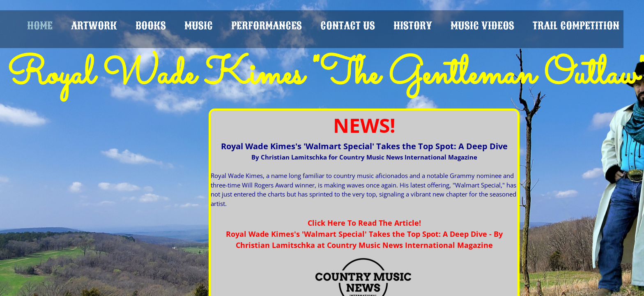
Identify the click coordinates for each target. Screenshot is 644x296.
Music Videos (482, 26)
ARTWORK (94, 26)
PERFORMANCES (267, 26)
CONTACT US (348, 26)
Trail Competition (576, 26)
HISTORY (413, 26)
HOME (40, 26)
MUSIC (199, 26)
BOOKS (151, 26)
